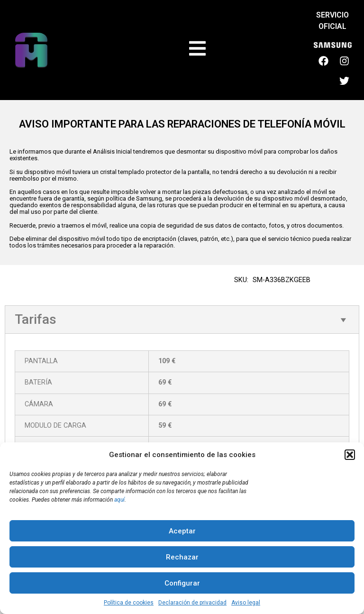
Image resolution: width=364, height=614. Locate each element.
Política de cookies (129, 603)
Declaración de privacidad (192, 603)
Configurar (182, 583)
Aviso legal (246, 603)
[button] (350, 455)
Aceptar (182, 531)
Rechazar (182, 557)
